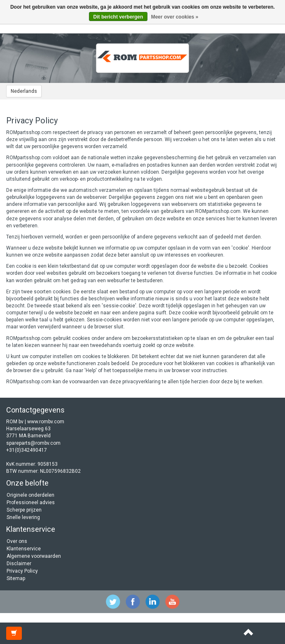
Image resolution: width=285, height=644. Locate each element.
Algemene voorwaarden (34, 556)
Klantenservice (24, 549)
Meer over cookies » (175, 17)
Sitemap (16, 578)
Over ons (17, 541)
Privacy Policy (22, 571)
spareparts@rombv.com (33, 443)
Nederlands (24, 91)
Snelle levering (23, 517)
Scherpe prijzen (24, 510)
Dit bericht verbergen (118, 17)
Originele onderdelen (30, 495)
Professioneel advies (31, 502)
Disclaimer (19, 564)
